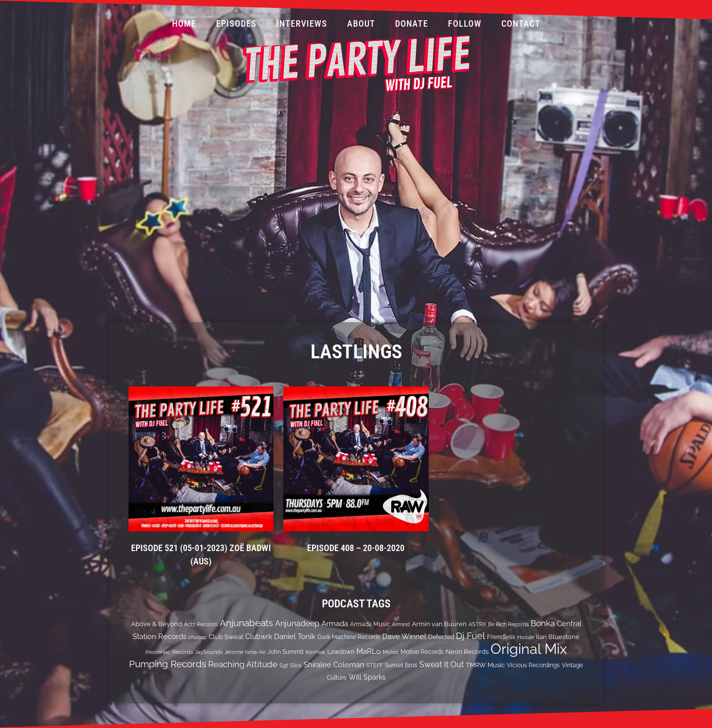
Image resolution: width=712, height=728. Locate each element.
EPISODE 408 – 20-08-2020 (356, 548)
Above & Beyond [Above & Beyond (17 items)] (156, 624)
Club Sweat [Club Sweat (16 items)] (226, 637)
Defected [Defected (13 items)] (441, 637)
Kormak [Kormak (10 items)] (315, 652)
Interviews (302, 23)
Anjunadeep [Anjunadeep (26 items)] (297, 623)
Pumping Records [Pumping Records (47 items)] (168, 664)
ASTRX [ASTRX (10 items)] (477, 624)
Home (184, 23)
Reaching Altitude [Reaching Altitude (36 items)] (243, 664)
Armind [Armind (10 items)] (401, 624)
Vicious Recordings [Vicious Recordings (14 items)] (533, 665)
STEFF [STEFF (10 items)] (375, 665)
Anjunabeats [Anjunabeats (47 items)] (246, 623)
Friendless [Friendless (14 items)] (501, 637)
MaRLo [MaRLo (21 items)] (369, 651)
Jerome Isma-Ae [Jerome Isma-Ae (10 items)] (245, 652)
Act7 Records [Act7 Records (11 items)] (201, 624)
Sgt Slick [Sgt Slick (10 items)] (290, 665)
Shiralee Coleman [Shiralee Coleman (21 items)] (334, 664)
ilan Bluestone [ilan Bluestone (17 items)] (558, 637)
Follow (465, 23)
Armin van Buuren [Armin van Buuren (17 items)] (439, 624)
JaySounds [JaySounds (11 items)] (209, 652)
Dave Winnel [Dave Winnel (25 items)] (404, 637)
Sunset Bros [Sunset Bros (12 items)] (401, 665)
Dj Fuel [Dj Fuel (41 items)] (470, 636)
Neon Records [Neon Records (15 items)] (467, 652)
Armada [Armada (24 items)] (335, 624)
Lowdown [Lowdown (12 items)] (341, 652)
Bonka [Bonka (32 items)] (543, 623)
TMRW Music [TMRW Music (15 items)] (485, 665)
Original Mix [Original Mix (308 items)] (529, 649)
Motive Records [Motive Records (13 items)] (422, 652)
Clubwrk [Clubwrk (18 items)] (259, 637)
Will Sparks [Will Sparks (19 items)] (367, 677)
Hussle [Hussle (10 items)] (526, 637)
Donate (412, 23)
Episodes (236, 23)
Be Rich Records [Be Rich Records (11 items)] (508, 624)
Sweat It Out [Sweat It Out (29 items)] (442, 664)
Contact (521, 23)
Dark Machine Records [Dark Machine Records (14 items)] (349, 637)
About (361, 23)
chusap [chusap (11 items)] (198, 637)
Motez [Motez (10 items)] (391, 652)
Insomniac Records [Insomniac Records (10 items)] (169, 652)
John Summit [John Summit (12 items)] (286, 652)
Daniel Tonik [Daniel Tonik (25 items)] (295, 637)
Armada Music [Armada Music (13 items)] (370, 624)
